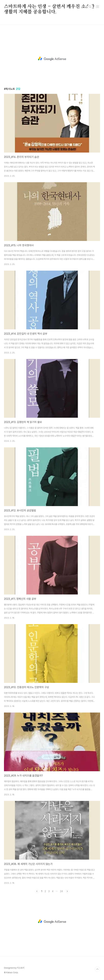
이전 (37, 891)
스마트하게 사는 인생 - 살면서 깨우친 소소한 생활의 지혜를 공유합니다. (49, 7)
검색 (90, 7)
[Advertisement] (52, 59)
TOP (97, 969)
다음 (67, 891)
